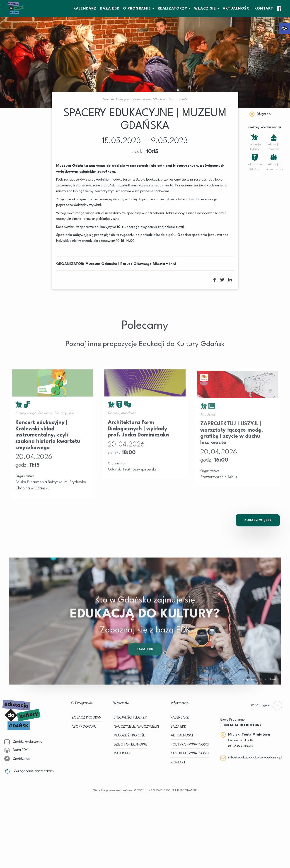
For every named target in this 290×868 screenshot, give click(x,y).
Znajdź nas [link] (17, 758)
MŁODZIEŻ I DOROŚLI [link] (130, 736)
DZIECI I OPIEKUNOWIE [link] (131, 745)
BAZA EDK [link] (110, 9)
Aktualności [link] (237, 9)
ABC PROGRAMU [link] (84, 727)
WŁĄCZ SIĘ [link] (205, 9)
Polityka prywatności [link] (190, 745)
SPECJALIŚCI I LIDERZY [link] (130, 718)
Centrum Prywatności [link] (190, 754)
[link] (284, 28)
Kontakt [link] (264, 9)
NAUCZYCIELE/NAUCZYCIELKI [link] (136, 727)
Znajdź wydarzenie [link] (23, 741)
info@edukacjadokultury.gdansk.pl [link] (255, 758)
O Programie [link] (137, 9)
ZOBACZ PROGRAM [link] (87, 718)
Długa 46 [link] (264, 114)
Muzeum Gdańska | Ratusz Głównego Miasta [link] (125, 264)
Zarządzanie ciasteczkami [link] (29, 771)
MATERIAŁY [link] (122, 754)
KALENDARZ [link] (85, 9)
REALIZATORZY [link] (173, 9)
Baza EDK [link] (145, 663)
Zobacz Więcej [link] (258, 520)
